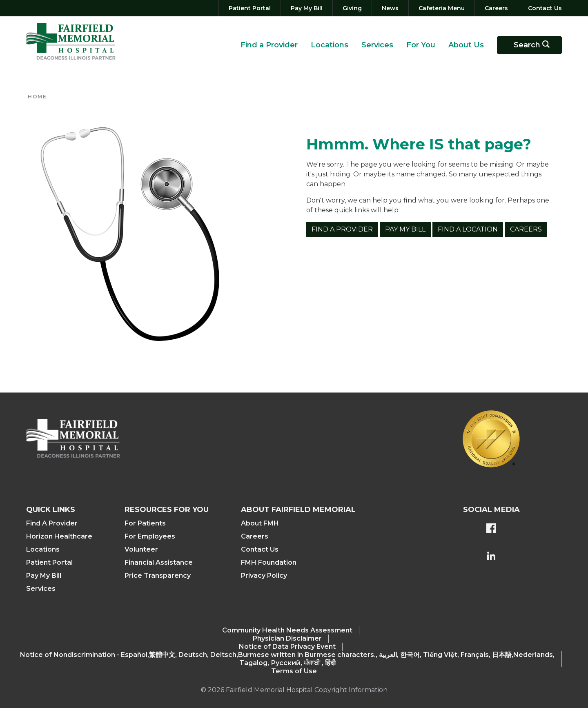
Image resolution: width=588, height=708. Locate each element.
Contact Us (260, 549)
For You (421, 45)
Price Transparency (158, 576)
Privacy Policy (264, 576)
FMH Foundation (269, 562)
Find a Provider (269, 45)
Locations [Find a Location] (43, 549)
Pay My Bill (405, 229)
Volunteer (141, 549)
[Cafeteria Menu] (442, 8)
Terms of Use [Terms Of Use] (294, 671)
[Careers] (496, 8)
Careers (526, 229)
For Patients (145, 523)
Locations (330, 45)
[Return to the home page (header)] (71, 42)
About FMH (260, 523)
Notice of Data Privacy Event (287, 647)
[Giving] (352, 8)
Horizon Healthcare (59, 536)
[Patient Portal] (250, 8)
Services (377, 45)
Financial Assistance (159, 562)
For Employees (150, 536)
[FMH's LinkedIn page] (491, 557)
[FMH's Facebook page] (491, 529)
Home (37, 97)
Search (535, 45)
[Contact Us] (543, 8)
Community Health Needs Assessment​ (287, 630)
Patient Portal (49, 562)
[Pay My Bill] (307, 8)
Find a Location (468, 229)
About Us (466, 45)
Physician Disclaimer (287, 638)
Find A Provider (52, 523)
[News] (390, 8)
